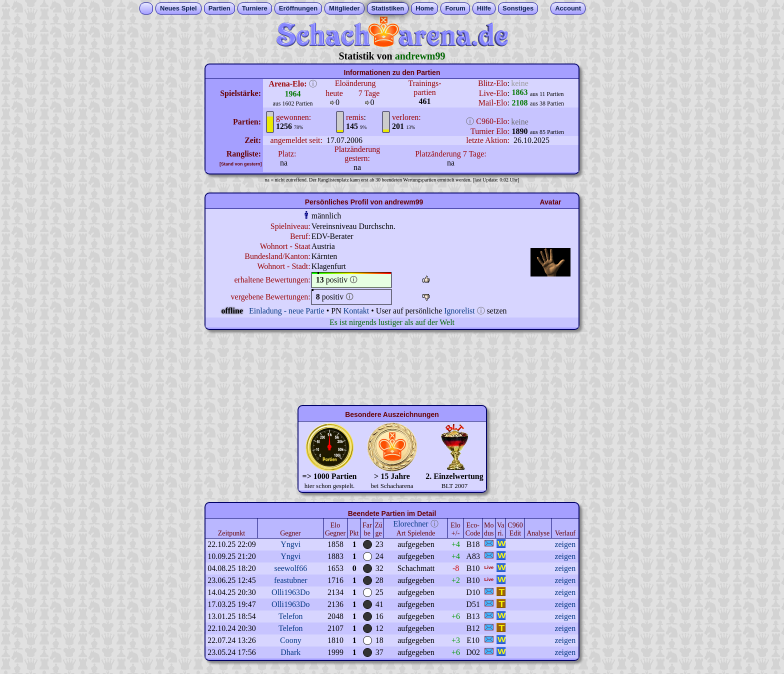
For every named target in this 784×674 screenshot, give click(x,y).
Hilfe (484, 8)
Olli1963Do (290, 592)
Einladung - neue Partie (287, 311)
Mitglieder (344, 8)
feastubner (291, 580)
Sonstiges (518, 8)
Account (568, 8)
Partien (219, 8)
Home (424, 8)
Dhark (290, 652)
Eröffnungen (298, 8)
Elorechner (410, 524)
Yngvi (290, 544)
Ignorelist (459, 311)
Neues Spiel (178, 8)
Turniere (255, 8)
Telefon (291, 616)
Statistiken (388, 8)
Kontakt (356, 311)
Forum (455, 8)
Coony (291, 640)
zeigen (565, 544)
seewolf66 (290, 568)
